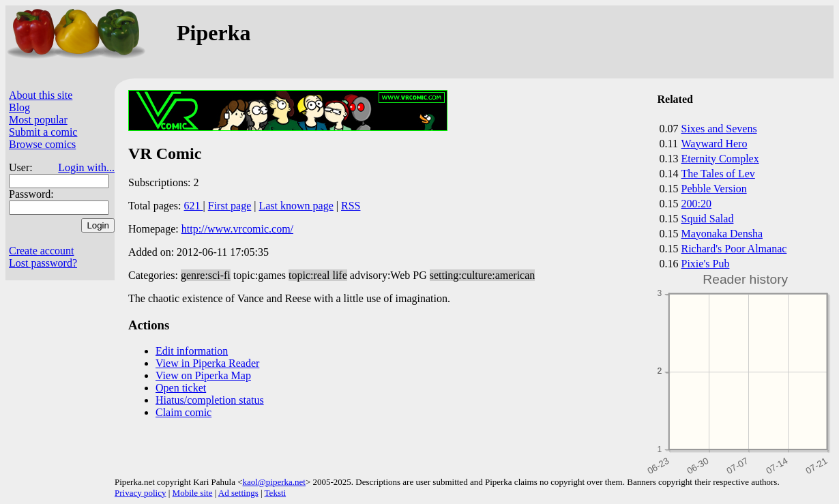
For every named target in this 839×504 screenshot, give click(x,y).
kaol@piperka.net (274, 482)
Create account (42, 251)
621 (194, 206)
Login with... (86, 167)
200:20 (696, 204)
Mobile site (193, 493)
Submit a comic (43, 132)
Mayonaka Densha (722, 234)
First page (230, 206)
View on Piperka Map (203, 375)
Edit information (192, 351)
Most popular (38, 120)
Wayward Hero (715, 144)
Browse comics (42, 144)
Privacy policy (140, 493)
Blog (19, 107)
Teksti (276, 493)
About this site (41, 95)
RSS (351, 206)
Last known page (296, 206)
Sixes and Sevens (719, 129)
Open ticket (181, 388)
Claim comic (183, 412)
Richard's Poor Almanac (734, 249)
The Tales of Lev (718, 174)
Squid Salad (708, 219)
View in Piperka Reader (207, 363)
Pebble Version (714, 189)
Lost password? (43, 263)
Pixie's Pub (706, 264)
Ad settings (238, 493)
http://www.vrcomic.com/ (237, 229)
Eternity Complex (720, 159)
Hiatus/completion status (210, 400)
